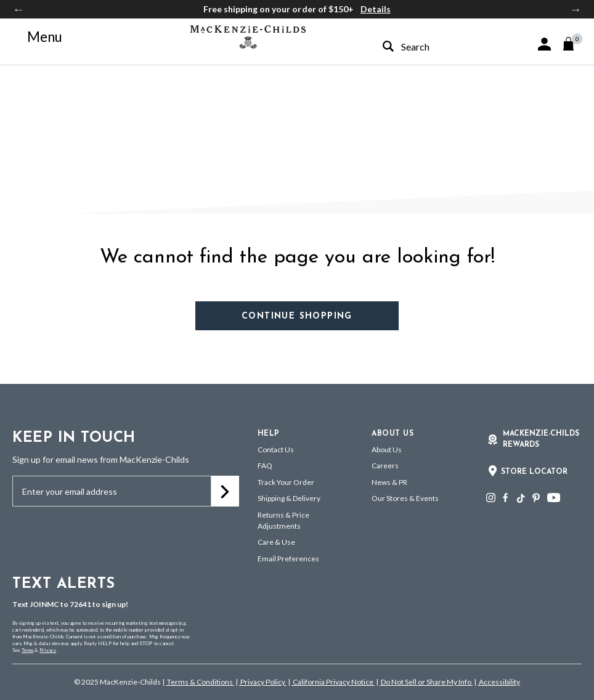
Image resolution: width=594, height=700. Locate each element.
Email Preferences (288, 559)
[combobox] (431, 47)
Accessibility (499, 682)
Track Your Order (286, 482)
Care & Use (276, 542)
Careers (385, 466)
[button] (544, 44)
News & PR (389, 482)
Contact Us (276, 450)
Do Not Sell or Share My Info (426, 682)
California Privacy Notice (333, 682)
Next (576, 9)
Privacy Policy (263, 682)
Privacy (48, 650)
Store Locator (534, 472)
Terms (27, 650)
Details (376, 9)
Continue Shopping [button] (297, 316)
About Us (387, 450)
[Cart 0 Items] (574, 44)
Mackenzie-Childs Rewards (541, 439)
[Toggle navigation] (38, 37)
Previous (18, 9)
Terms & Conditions (200, 682)
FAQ (265, 466)
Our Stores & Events (405, 498)
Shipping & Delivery (289, 498)
